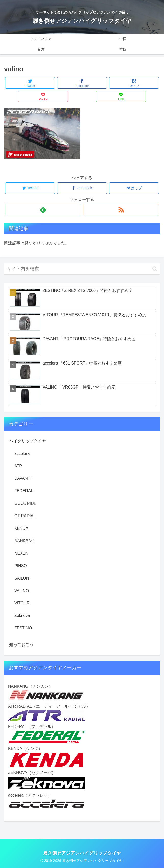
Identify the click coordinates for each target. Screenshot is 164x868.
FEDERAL (24, 491)
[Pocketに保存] (43, 96)
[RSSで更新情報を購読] (121, 210)
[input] (82, 269)
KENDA (21, 528)
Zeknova (22, 615)
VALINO (22, 591)
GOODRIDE (25, 503)
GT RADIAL (25, 516)
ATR (18, 466)
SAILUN (22, 578)
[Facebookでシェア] (82, 83)
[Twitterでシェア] (30, 83)
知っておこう (21, 645)
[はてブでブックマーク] (134, 83)
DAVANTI (23, 478)
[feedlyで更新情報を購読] (43, 210)
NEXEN (21, 553)
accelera (22, 454)
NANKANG (24, 541)
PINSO (21, 566)
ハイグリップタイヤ (28, 441)
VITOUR (22, 603)
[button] (155, 269)
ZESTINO (23, 628)
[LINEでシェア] (121, 96)
